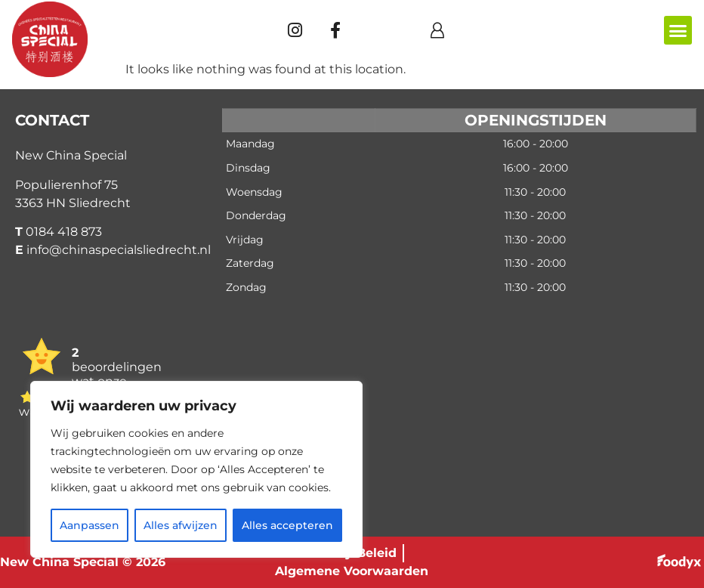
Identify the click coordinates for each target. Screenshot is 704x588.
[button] (678, 30)
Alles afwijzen (181, 525)
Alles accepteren (287, 525)
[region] (196, 469)
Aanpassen (90, 525)
